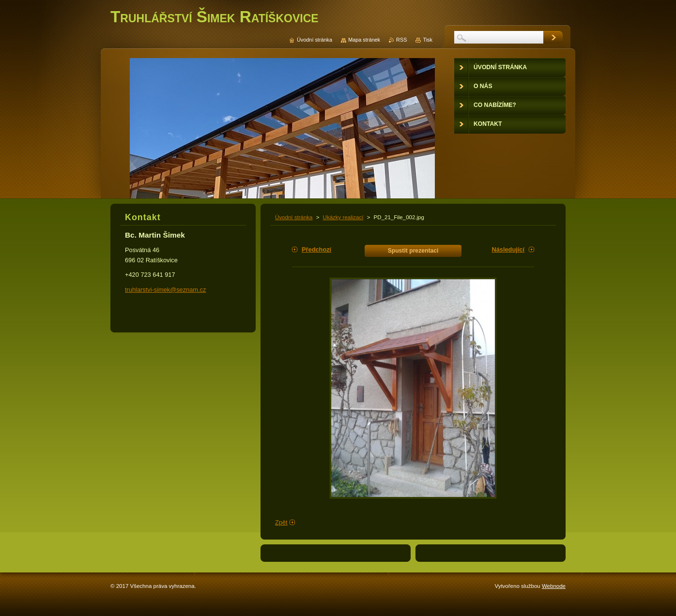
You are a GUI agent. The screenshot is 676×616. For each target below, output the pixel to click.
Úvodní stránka (294, 217)
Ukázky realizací (343, 217)
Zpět (281, 522)
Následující (508, 249)
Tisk (428, 40)
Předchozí (316, 249)
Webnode (554, 586)
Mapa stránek (364, 40)
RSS (401, 40)
